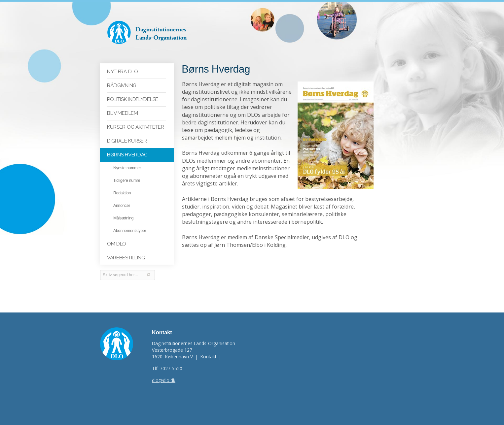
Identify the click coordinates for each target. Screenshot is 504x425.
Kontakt (208, 357)
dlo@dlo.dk (164, 380)
